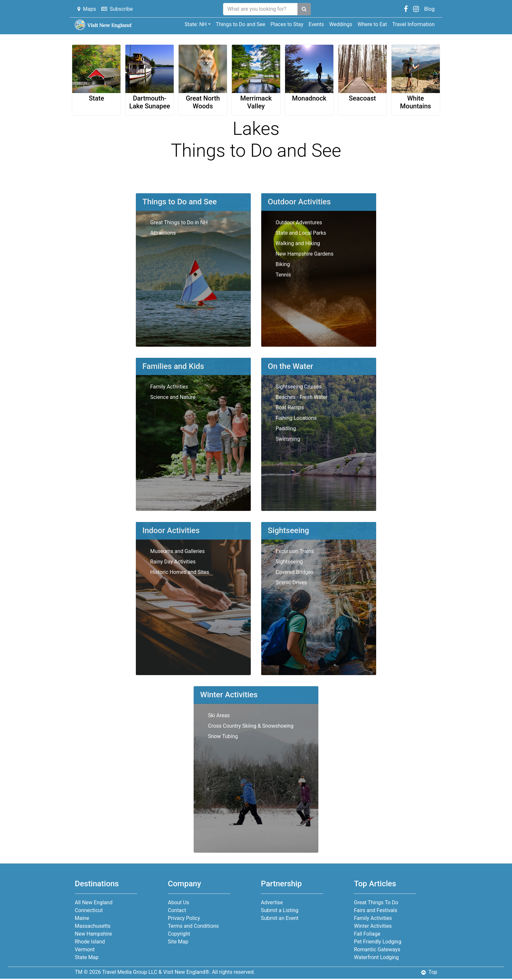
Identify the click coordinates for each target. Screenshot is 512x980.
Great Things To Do (376, 902)
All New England (94, 902)
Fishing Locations (296, 418)
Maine (82, 918)
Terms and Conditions (193, 926)
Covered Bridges (295, 572)
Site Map (178, 942)
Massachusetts (93, 926)
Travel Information (413, 24)
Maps (87, 9)
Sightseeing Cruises (299, 387)
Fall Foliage (367, 934)
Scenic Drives (291, 583)
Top (429, 972)
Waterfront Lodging (376, 957)
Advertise (272, 902)
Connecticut (89, 910)
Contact (177, 910)
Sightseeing (289, 562)
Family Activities (169, 387)
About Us (178, 902)
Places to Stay (287, 24)
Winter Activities (373, 926)
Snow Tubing (223, 736)
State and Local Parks (301, 233)
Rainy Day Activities (173, 562)
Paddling (286, 428)
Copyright (179, 934)
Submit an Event (280, 918)
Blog (429, 9)
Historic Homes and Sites (180, 572)
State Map (87, 957)
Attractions (163, 233)
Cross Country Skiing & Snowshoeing (251, 726)
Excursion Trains (295, 551)
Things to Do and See (240, 24)
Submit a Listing (280, 910)
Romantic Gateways (377, 949)
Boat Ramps (290, 408)
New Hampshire (93, 934)
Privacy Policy (184, 918)
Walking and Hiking (298, 243)
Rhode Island (90, 942)
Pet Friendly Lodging (378, 942)
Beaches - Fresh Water (302, 397)
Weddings (341, 24)
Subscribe (117, 9)
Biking (283, 264)
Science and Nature (173, 397)
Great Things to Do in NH (179, 222)
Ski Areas (219, 715)
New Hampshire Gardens (304, 254)
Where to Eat (372, 24)
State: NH (196, 24)
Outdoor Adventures (299, 222)
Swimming (288, 439)
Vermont (85, 949)
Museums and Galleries (177, 551)
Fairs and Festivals (376, 910)
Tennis (283, 275)
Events (316, 24)
